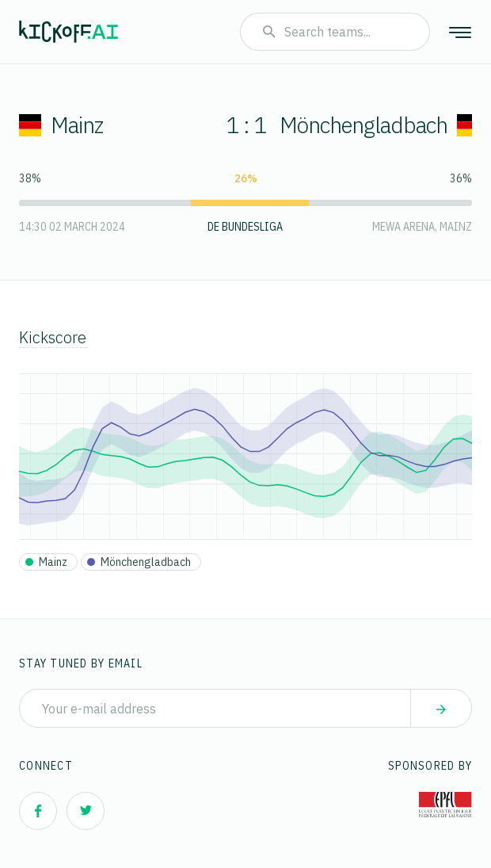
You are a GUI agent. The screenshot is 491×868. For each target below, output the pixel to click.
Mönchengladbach (379, 125)
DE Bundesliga (245, 227)
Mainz (61, 125)
